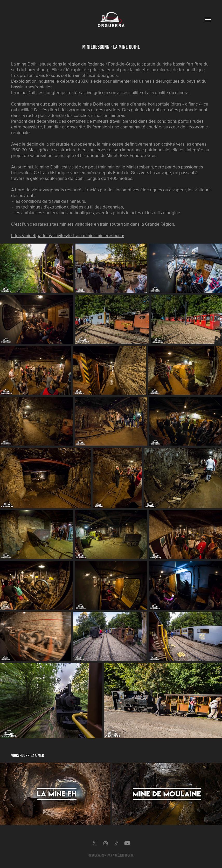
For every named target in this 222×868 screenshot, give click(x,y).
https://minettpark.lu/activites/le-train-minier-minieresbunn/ (68, 236)
